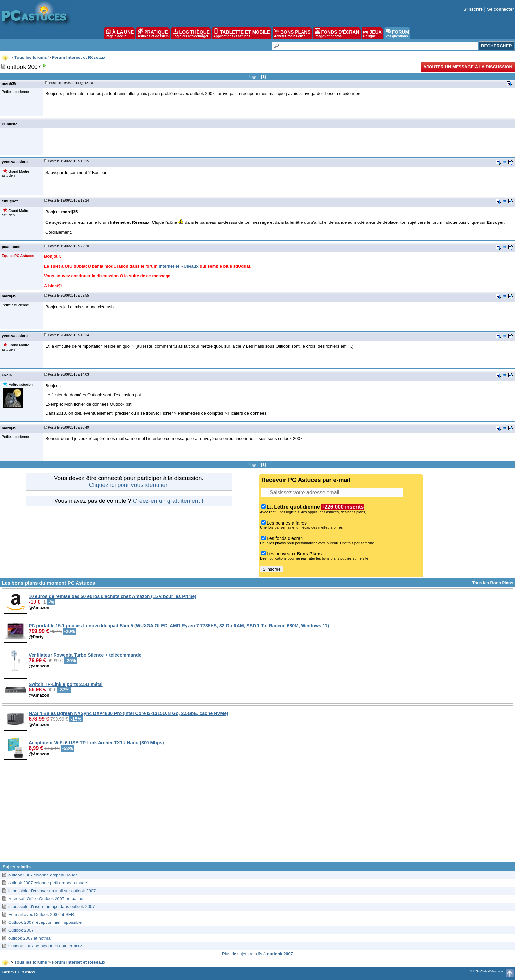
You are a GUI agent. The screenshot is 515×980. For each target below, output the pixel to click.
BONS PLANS (292, 33)
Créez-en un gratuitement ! (168, 501)
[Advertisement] (257, 816)
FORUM (397, 33)
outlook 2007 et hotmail (30, 938)
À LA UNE (120, 33)
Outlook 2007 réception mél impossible (45, 922)
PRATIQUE (153, 33)
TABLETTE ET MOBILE (242, 33)
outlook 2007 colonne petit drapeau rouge (48, 883)
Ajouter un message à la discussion (468, 67)
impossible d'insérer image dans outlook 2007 (51, 907)
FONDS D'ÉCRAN (337, 33)
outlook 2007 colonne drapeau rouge (43, 875)
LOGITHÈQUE (191, 33)
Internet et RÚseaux (179, 266)
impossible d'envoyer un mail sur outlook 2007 (52, 891)
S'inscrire (473, 9)
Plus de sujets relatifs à (257, 954)
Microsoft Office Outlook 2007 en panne (46, 899)
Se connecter (501, 9)
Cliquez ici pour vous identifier (128, 485)
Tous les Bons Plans (493, 583)
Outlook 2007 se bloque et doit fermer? (45, 946)
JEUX (372, 33)
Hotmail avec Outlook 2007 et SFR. (42, 914)
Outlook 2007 (21, 930)
